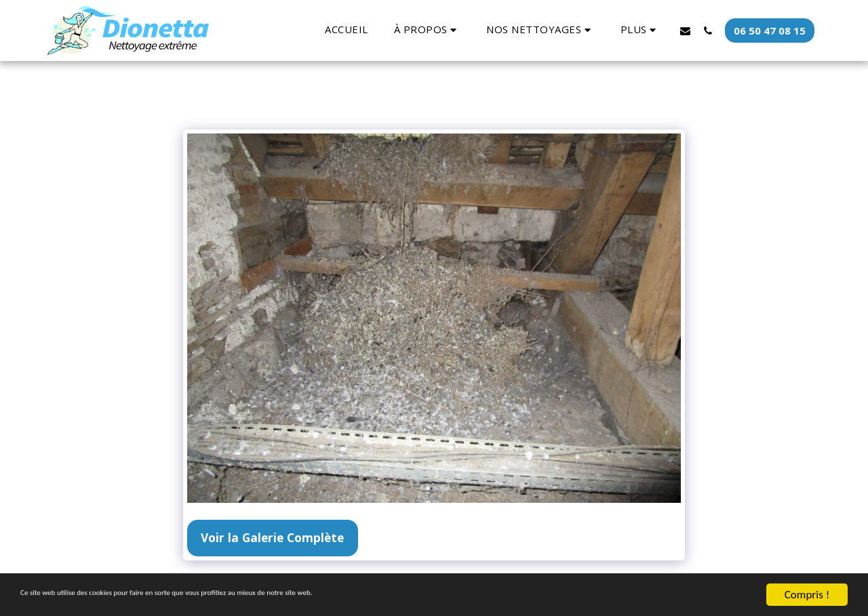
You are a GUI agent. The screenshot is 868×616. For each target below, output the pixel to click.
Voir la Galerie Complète (272, 537)
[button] (428, 30)
